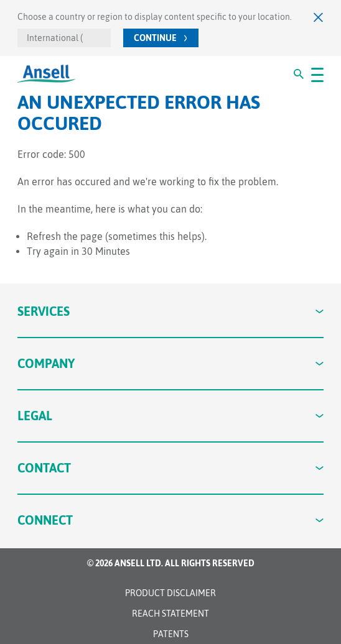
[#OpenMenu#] (317, 74)
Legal (171, 416)
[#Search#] (299, 74)
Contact (171, 468)
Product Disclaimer (170, 593)
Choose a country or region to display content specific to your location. (155, 17)
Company (171, 363)
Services (171, 311)
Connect (171, 520)
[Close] (319, 17)
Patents (171, 634)
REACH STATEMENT (170, 614)
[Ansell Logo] (46, 74)
